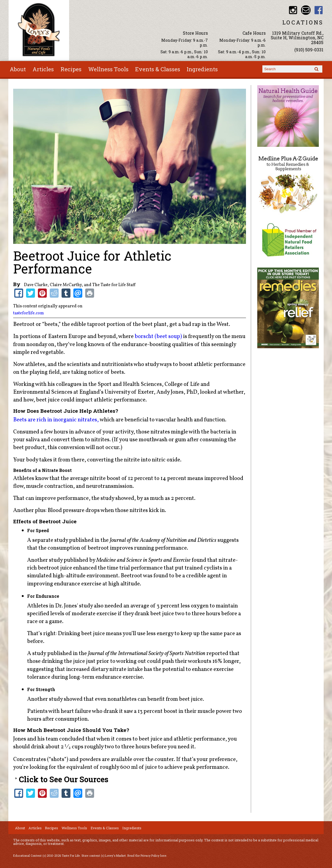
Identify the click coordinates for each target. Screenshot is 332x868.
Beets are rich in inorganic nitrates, (56, 420)
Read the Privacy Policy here (147, 856)
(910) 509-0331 (309, 50)
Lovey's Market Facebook (319, 10)
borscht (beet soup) (158, 337)
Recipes (71, 69)
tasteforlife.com (28, 313)
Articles (43, 69)
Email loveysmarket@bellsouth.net (306, 10)
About (18, 69)
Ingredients (202, 69)
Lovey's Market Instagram (293, 10)
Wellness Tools (108, 69)
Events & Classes (158, 69)
